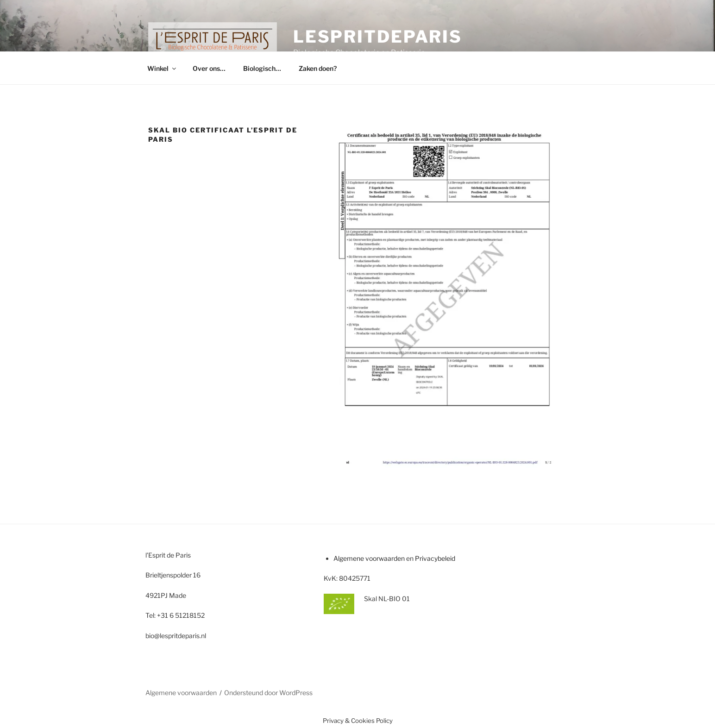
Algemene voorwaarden (369, 558)
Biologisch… (262, 68)
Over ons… (209, 68)
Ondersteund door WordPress (268, 693)
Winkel (162, 68)
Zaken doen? (318, 68)
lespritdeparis (378, 37)
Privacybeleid (435, 558)
